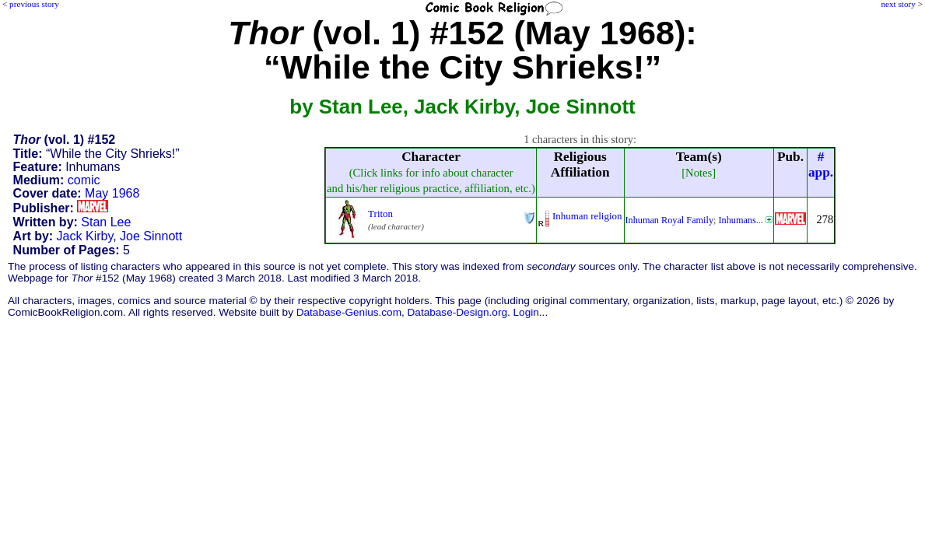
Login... (531, 312)
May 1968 (112, 193)
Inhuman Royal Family (670, 220)
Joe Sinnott (151, 236)
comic (84, 180)
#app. (821, 164)
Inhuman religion (587, 216)
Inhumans (737, 220)
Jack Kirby (85, 236)
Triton (380, 213)
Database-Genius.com (349, 312)
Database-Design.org (457, 312)
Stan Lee (106, 222)
